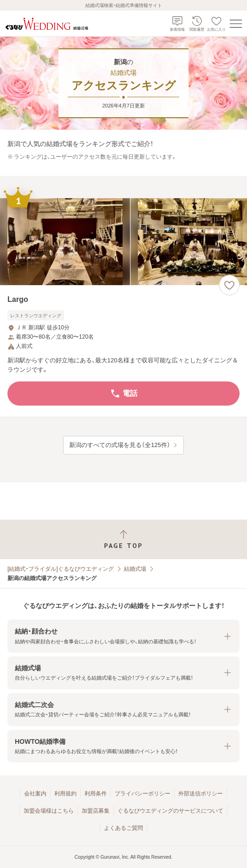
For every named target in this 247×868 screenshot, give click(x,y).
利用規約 (65, 794)
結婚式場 (135, 569)
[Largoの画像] (123, 242)
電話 (123, 394)
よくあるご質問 (123, 828)
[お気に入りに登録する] (229, 285)
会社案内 (35, 794)
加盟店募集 (96, 811)
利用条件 (96, 794)
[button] (123, 636)
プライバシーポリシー (143, 794)
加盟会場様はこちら (49, 811)
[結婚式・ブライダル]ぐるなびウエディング (61, 569)
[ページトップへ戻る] (123, 539)
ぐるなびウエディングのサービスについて (170, 811)
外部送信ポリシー (201, 794)
